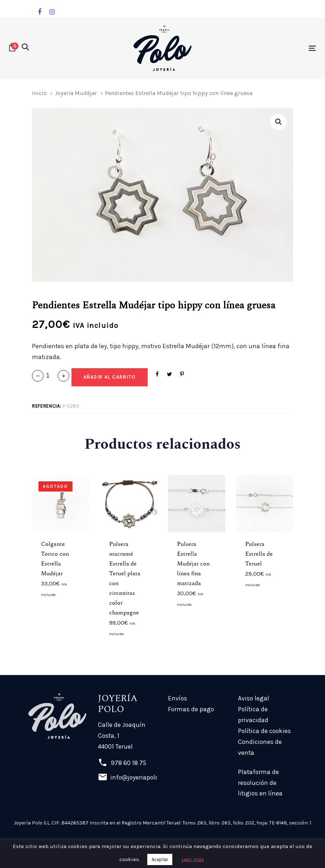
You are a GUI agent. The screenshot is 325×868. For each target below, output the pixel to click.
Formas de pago (191, 709)
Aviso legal (254, 698)
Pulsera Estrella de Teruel (259, 554)
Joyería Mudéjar (76, 93)
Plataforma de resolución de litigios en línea (260, 783)
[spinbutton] (51, 376)
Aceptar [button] (160, 859)
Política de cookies (264, 731)
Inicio (39, 93)
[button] (25, 48)
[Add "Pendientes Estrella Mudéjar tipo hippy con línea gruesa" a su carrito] (110, 377)
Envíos (178, 698)
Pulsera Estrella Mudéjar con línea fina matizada (193, 564)
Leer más (193, 859)
